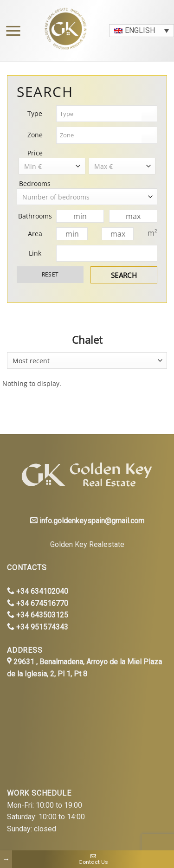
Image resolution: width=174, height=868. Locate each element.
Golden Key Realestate (87, 544)
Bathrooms (35, 216)
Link (35, 253)
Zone (35, 135)
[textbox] (100, 114)
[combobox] (87, 360)
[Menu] (11, 31)
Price (35, 153)
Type (35, 113)
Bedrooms (35, 183)
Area (35, 234)
